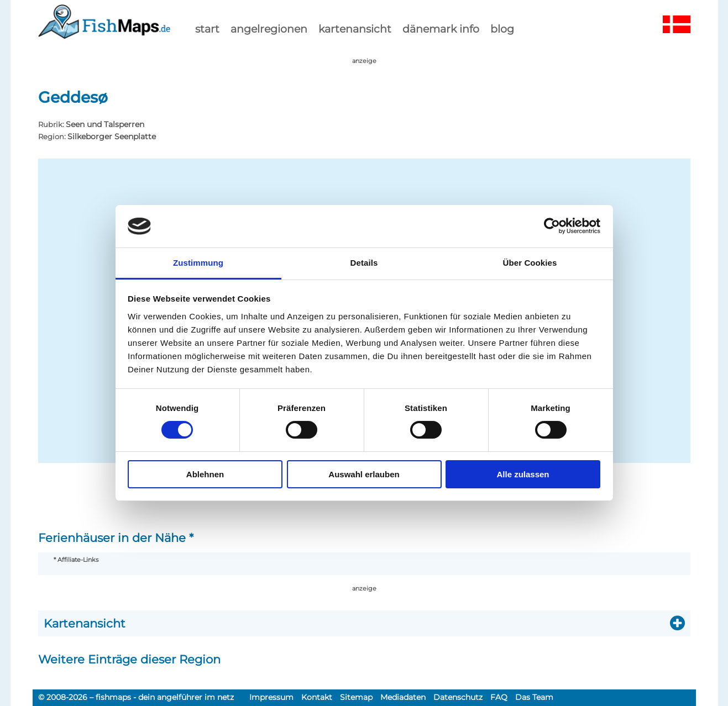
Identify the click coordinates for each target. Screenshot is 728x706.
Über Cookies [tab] (530, 263)
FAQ (499, 697)
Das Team (534, 697)
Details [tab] (364, 263)
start (207, 29)
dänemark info (441, 29)
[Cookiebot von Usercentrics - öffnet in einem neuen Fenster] (552, 226)
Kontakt (317, 697)
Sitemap (356, 697)
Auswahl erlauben (364, 474)
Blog (502, 29)
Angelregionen (269, 29)
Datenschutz (458, 697)
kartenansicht (355, 29)
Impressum (271, 697)
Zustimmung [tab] (198, 263)
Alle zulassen (523, 474)
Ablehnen (205, 474)
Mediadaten (403, 697)
